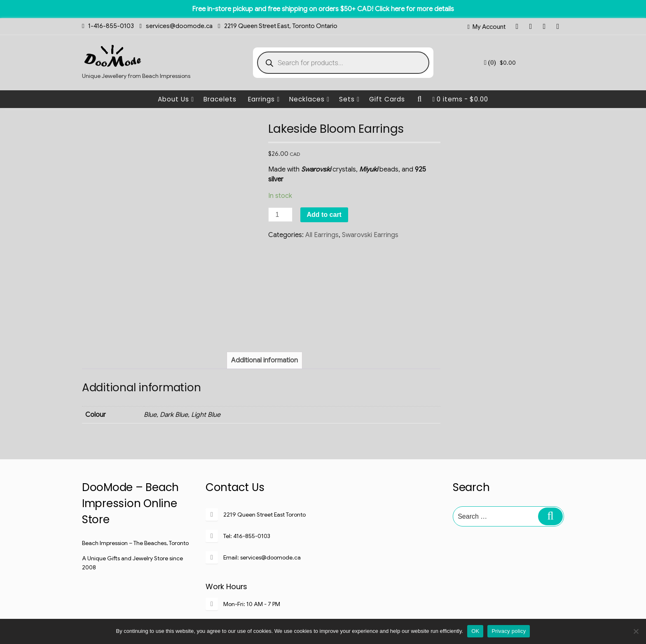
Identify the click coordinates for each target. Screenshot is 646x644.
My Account (489, 27)
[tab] (264, 288)
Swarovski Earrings (370, 235)
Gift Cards (387, 99)
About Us (176, 99)
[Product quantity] (280, 215)
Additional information (264, 288)
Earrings (264, 99)
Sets (349, 99)
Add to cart (324, 215)
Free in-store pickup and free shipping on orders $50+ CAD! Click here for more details (323, 9)
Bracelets (220, 99)
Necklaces (309, 99)
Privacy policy (509, 631)
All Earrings (322, 235)
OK (475, 631)
